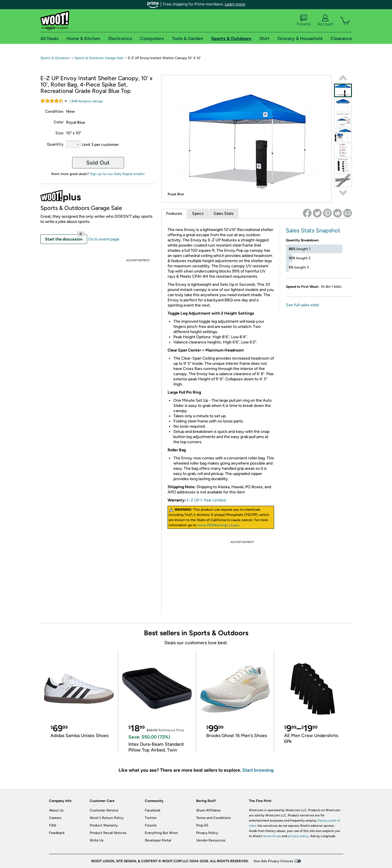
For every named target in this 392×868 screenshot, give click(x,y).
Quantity (55, 144)
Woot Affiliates (208, 810)
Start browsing (258, 770)
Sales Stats (224, 214)
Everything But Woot (161, 833)
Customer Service (104, 810)
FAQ (52, 825)
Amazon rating (86, 101)
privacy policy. (299, 836)
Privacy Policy (207, 833)
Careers (55, 818)
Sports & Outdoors (55, 58)
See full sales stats (303, 305)
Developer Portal (158, 840)
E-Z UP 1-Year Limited (206, 500)
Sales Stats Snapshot (313, 230)
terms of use (272, 836)
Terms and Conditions (213, 818)
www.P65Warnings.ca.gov (218, 525)
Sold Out (98, 163)
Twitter (151, 818)
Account (325, 20)
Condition (54, 111)
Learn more (235, 4)
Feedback (57, 833)
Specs (198, 214)
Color (59, 122)
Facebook (153, 810)
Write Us (97, 840)
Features (174, 214)
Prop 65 (202, 825)
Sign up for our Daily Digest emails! (117, 174)
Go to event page (104, 239)
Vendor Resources (211, 840)
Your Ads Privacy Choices (273, 861)
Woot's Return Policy (107, 818)
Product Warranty (104, 825)
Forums (304, 20)
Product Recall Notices (108, 833)
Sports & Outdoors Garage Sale (99, 58)
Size (59, 133)
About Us (56, 810)
